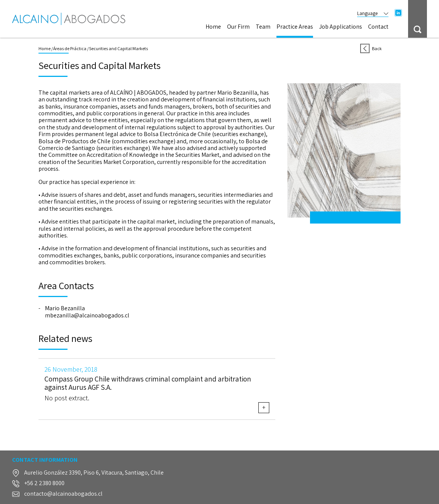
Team (263, 27)
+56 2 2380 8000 (44, 483)
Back (371, 48)
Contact (378, 27)
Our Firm (238, 27)
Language (373, 13)
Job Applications (341, 27)
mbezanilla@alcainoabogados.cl (87, 316)
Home (213, 27)
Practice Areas (295, 27)
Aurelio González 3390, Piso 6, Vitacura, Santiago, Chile (94, 473)
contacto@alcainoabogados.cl (63, 494)
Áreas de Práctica (70, 48)
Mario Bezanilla (65, 308)
